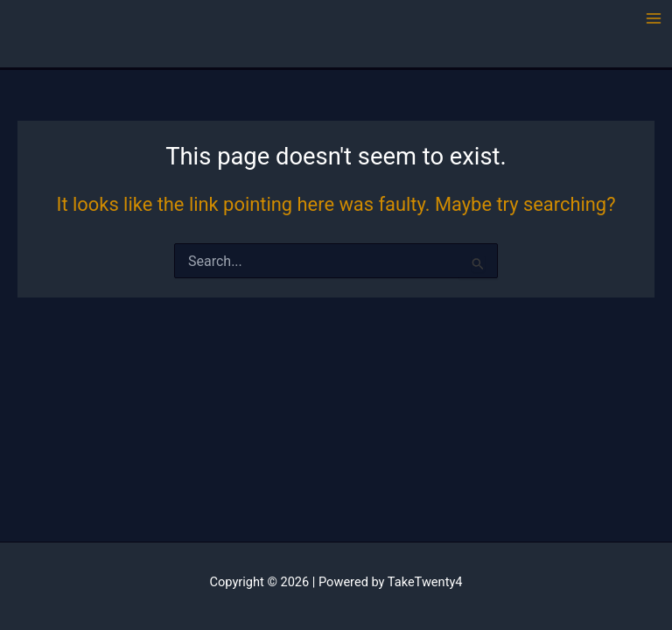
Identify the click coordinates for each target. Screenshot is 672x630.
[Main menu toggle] (654, 18)
